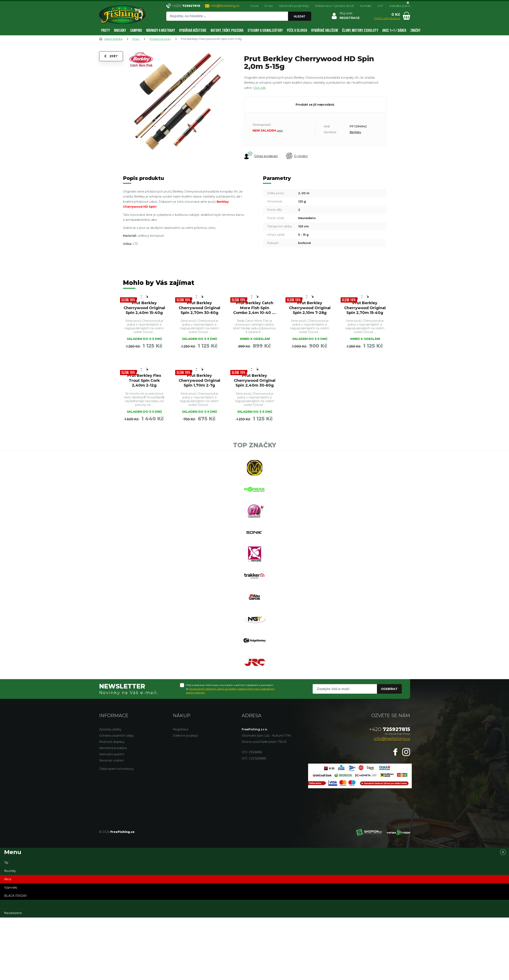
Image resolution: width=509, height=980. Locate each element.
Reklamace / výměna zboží (334, 6)
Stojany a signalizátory (265, 31)
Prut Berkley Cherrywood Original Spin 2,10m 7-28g (310, 308)
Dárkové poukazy (186, 736)
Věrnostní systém (112, 754)
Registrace (181, 729)
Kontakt (366, 6)
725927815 (390, 729)
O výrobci (297, 156)
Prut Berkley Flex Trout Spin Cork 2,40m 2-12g (144, 380)
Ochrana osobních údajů (116, 736)
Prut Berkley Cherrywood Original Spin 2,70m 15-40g (365, 308)
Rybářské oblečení (325, 31)
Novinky (10, 871)
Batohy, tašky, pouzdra (227, 31)
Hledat (300, 16)
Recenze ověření (111, 760)
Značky (415, 31)
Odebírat (389, 689)
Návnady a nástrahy (161, 31)
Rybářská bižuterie (193, 31)
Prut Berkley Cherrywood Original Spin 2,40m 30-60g (255, 380)
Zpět (111, 56)
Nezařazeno (13, 913)
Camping (136, 31)
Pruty (106, 31)
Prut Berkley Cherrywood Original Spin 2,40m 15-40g (144, 308)
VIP (380, 6)
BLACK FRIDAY (15, 896)
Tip (6, 863)
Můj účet (346, 13)
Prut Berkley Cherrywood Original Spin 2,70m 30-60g (199, 308)
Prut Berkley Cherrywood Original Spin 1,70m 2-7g (199, 380)
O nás (268, 6)
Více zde (260, 88)
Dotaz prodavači (261, 156)
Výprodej (11, 887)
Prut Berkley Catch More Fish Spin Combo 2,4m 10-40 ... (254, 308)
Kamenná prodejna (113, 748)
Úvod (254, 6)
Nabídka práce (400, 6)
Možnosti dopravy (112, 742)
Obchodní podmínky (294, 6)
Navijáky (120, 31)
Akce (8, 879)
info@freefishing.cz (225, 6)
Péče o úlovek (297, 31)
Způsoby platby (110, 729)
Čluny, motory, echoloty (360, 31)
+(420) (186, 6)
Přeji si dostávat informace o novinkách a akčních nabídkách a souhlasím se (230, 689)
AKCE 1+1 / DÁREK (394, 31)
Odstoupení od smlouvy (116, 769)
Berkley (355, 132)
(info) (280, 131)
